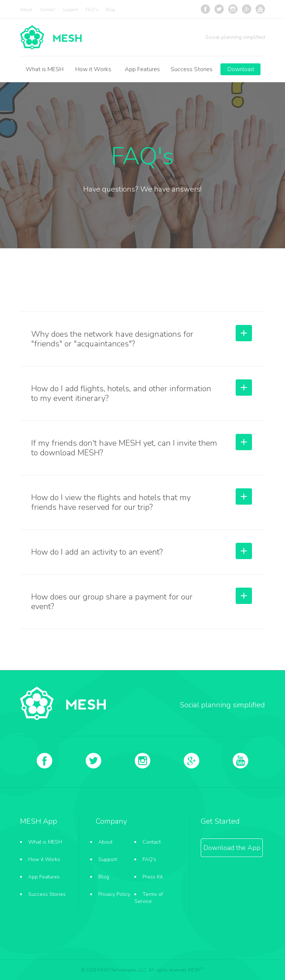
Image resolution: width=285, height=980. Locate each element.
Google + (247, 9)
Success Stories (192, 69)
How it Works (93, 69)
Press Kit (153, 877)
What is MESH (45, 69)
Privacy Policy (114, 894)
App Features (142, 69)
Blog (110, 10)
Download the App (232, 848)
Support (70, 10)
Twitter (219, 9)
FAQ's (92, 10)
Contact (47, 10)
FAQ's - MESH (51, 37)
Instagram (233, 9)
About (26, 10)
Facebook (205, 9)
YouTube (260, 9)
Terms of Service (149, 898)
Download (241, 69)
